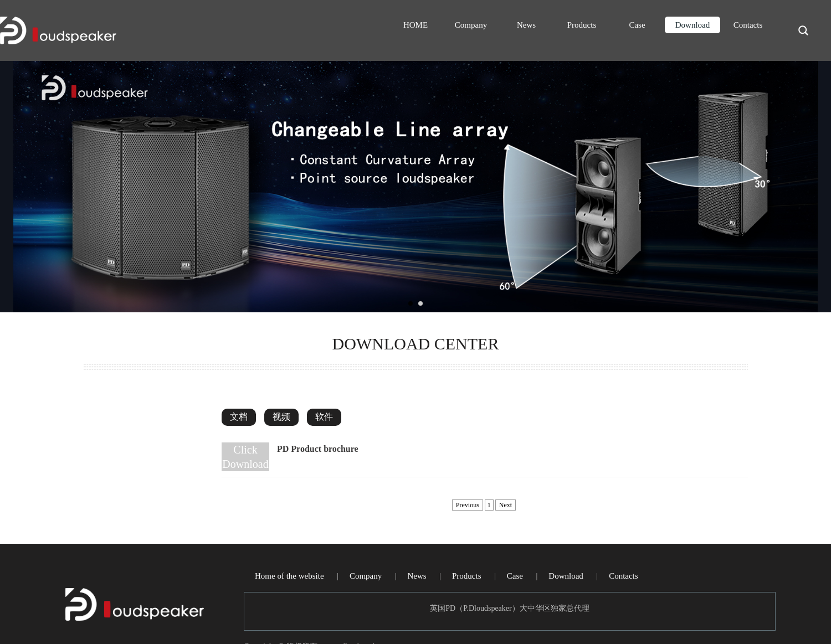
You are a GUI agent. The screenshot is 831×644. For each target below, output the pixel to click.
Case (637, 25)
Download (693, 25)
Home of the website (289, 576)
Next (811, 187)
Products (582, 25)
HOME (416, 25)
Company (471, 25)
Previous (468, 505)
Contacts (748, 25)
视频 (281, 417)
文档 (239, 417)
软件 (324, 417)
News (526, 25)
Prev (20, 187)
